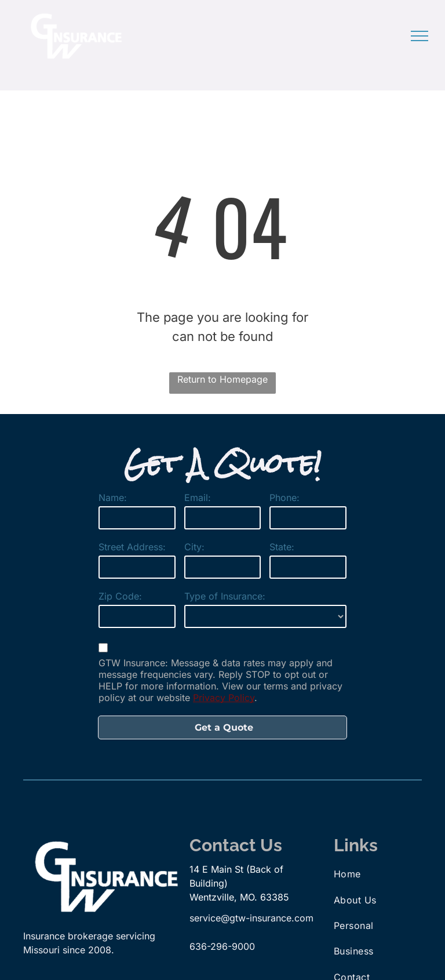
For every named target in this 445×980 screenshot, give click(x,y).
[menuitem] (375, 874)
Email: (198, 498)
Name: (113, 498)
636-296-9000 (222, 946)
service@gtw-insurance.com (251, 918)
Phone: (284, 498)
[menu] (420, 36)
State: (282, 547)
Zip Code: (120, 596)
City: (194, 547)
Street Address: (132, 547)
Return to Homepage (222, 379)
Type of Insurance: (225, 596)
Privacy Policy (224, 698)
